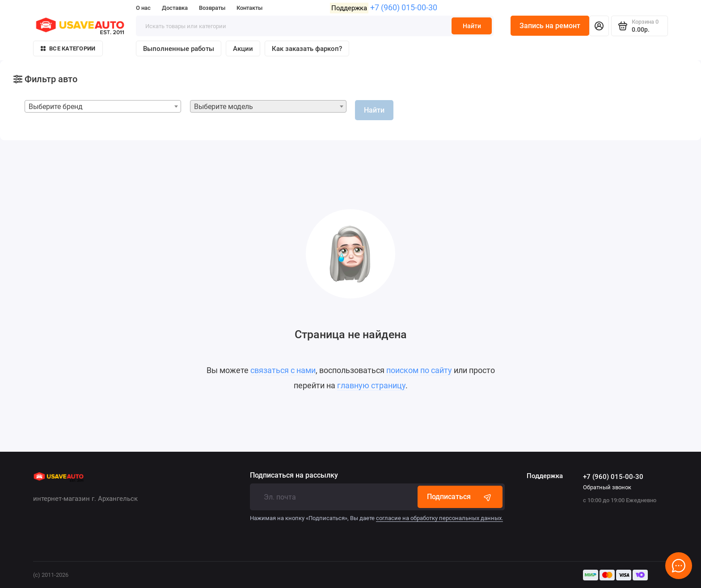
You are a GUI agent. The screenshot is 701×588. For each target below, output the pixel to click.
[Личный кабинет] (599, 26)
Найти (472, 26)
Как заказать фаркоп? (307, 49)
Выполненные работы (179, 49)
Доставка (175, 8)
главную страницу (371, 385)
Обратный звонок (607, 487)
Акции (243, 49)
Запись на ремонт (550, 26)
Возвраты (212, 8)
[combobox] (103, 106)
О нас (143, 8)
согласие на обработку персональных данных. (439, 518)
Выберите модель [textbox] (224, 107)
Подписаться (460, 497)
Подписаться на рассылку (294, 475)
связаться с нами (283, 370)
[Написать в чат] (679, 566)
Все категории (68, 48)
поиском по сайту (419, 370)
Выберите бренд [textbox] (56, 107)
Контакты (249, 8)
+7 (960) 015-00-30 (404, 7)
